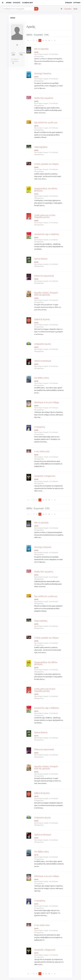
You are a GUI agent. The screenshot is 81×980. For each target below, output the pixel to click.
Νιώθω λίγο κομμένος (44, 98)
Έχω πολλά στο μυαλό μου (46, 122)
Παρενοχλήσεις (41, 147)
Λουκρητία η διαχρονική (45, 476)
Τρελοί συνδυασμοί (43, 361)
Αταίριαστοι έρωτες (43, 344)
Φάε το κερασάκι (41, 49)
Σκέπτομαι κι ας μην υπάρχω (47, 402)
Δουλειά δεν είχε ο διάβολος (47, 234)
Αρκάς (36, 52)
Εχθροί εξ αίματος (42, 319)
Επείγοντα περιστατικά (44, 276)
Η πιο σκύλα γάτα (42, 451)
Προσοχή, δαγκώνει (43, 73)
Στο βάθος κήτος (42, 378)
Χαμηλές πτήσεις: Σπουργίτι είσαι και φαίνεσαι (46, 294)
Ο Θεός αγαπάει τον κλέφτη (46, 164)
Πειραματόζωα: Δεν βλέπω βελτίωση (46, 190)
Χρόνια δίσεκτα (41, 259)
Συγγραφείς (68, 9)
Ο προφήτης (40, 427)
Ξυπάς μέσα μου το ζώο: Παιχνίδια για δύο (45, 216)
